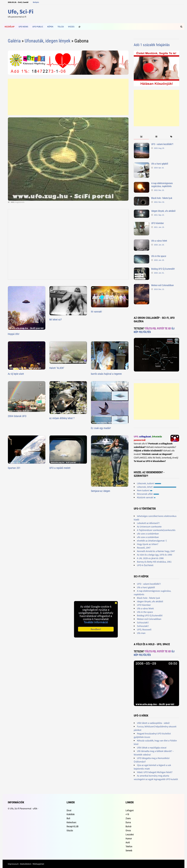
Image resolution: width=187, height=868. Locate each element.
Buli (68, 818)
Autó (128, 842)
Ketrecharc (71, 822)
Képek (50, 27)
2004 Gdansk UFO (17, 416)
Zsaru (128, 818)
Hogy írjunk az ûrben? (148, 544)
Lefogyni (130, 810)
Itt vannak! (96, 312)
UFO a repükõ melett (60, 468)
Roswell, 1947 (144, 548)
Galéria (14, 41)
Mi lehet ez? (56, 320)
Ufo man (141, 633)
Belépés (36, 2)
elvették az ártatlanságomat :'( (152, 541)
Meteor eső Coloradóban (163, 285)
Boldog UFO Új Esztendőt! (163, 269)
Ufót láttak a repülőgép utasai (152, 748)
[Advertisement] (68, 97)
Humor (129, 839)
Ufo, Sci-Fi (21, 12)
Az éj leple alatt (16, 374)
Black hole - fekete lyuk (162, 198)
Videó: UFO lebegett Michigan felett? (155, 772)
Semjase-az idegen (101, 491)
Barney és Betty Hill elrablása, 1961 (154, 562)
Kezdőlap (10, 27)
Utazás (70, 830)
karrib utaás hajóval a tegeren (106, 374)
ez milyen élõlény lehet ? (62, 418)
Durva (128, 822)
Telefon (129, 846)
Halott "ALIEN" (57, 368)
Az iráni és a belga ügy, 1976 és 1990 (155, 555)
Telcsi (61, 27)
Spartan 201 (14, 468)
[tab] (141, 137)
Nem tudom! (145, 490)
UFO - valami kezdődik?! (162, 144)
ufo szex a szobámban (148, 534)
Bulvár (128, 826)
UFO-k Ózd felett (145, 565)
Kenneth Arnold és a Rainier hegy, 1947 (156, 551)
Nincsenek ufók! (148, 494)
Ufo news (23, 27)
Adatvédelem (26, 864)
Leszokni (130, 834)
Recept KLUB (73, 826)
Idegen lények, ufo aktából (163, 211)
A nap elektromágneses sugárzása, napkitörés (162, 185)
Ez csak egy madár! (101, 428)
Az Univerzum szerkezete (149, 527)
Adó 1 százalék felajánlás (152, 45)
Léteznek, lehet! (157, 487)
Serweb (129, 850)
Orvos (128, 830)
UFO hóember (158, 223)
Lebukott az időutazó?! (148, 523)
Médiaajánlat (38, 864)
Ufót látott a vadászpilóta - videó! (153, 723)
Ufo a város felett (159, 241)
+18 (127, 814)
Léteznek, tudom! (149, 483)
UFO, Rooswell (144, 629)
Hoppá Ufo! (14, 334)
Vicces (71, 27)
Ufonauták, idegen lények (48, 41)
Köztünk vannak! (146, 497)
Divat (69, 810)
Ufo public (38, 27)
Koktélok (71, 814)
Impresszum (13, 864)
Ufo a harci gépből (160, 164)
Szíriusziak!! (143, 622)
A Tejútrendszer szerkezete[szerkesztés (156, 530)
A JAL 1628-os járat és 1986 (150, 558)
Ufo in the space (159, 256)
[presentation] (141, 137)
